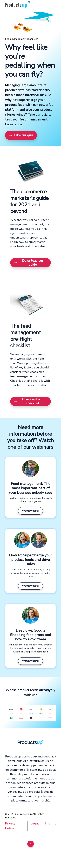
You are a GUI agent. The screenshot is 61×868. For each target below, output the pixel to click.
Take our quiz (21, 135)
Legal (35, 823)
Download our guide (29, 263)
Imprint (50, 823)
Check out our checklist (28, 401)
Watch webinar (31, 511)
